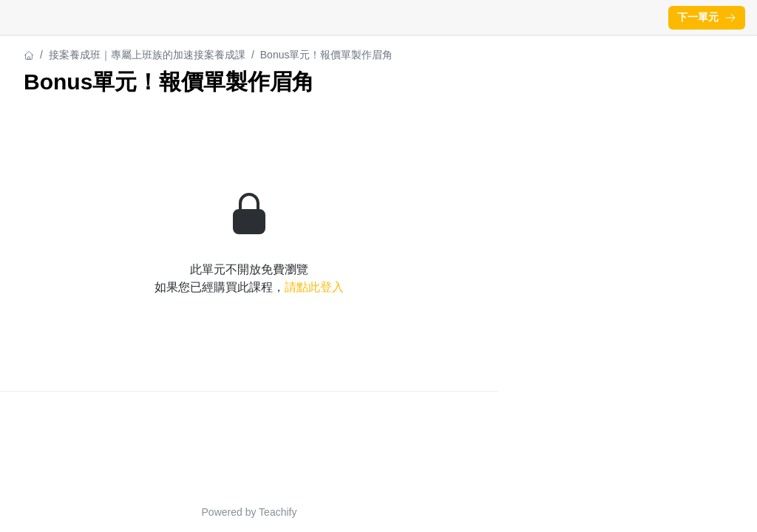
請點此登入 (314, 287)
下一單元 (707, 17)
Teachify (278, 512)
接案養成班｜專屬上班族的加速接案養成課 (147, 55)
